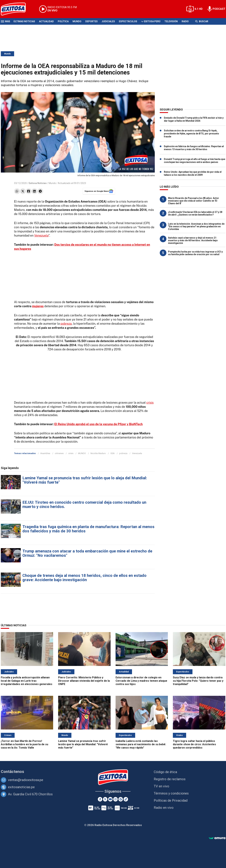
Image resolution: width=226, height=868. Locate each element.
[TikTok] (126, 799)
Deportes (91, 21)
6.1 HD (199, 9)
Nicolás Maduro (98, 453)
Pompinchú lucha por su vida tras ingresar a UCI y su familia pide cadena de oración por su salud (195, 253)
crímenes (59, 453)
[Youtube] (110, 799)
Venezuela (41, 235)
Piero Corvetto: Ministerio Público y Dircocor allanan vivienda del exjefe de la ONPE (84, 681)
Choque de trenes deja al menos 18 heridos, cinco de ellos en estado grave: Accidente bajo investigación (84, 578)
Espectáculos (128, 21)
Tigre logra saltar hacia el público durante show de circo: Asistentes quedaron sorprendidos (194, 744)
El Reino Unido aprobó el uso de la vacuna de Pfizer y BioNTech (98, 424)
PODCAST (219, 9)
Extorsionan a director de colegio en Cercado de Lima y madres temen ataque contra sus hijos (141, 681)
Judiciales (108, 21)
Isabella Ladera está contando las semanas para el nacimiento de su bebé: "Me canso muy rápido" (141, 744)
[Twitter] (105, 799)
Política (63, 21)
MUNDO (82, 453)
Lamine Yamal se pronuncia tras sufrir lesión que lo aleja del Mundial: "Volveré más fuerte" (85, 480)
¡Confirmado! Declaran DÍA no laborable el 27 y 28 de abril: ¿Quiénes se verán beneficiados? (195, 213)
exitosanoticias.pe (21, 787)
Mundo (77, 21)
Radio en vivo (164, 808)
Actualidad (46, 21)
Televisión (171, 21)
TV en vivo (161, 786)
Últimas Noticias (24, 21)
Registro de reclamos (170, 779)
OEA (113, 453)
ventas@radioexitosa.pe (26, 780)
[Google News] (121, 799)
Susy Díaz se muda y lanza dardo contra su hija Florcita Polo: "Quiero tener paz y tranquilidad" (198, 681)
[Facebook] (100, 799)
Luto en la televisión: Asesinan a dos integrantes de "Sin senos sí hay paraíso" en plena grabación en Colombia (196, 226)
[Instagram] (115, 799)
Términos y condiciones (171, 793)
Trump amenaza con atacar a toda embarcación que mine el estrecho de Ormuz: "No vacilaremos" (87, 553)
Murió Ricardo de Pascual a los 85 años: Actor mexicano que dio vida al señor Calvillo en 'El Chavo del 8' (194, 201)
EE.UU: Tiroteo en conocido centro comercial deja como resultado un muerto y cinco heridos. (84, 505)
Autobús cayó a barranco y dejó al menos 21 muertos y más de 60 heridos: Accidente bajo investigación (193, 240)
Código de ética (165, 772)
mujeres (38, 306)
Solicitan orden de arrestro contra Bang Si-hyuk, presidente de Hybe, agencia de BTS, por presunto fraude (191, 134)
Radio (185, 21)
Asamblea (45, 453)
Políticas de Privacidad (171, 800)
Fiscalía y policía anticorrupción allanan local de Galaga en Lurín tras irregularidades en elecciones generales (27, 681)
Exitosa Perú (152, 21)
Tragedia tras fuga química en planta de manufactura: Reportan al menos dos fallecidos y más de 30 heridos (88, 529)
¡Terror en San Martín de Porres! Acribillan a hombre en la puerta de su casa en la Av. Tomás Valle (24, 744)
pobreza (66, 324)
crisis (150, 403)
